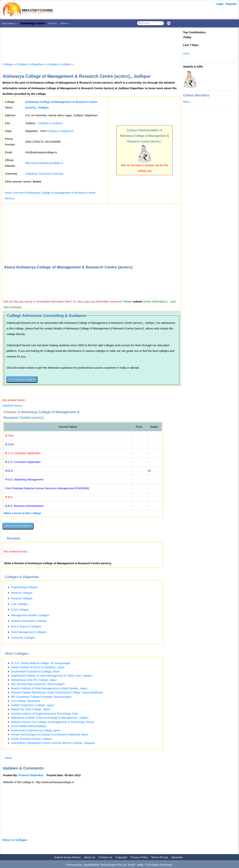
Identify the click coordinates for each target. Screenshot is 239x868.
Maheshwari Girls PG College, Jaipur (34, 680)
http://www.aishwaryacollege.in (44, 163)
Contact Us (105, 857)
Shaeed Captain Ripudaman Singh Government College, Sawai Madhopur (57, 692)
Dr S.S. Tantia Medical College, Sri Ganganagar (41, 663)
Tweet (8, 758)
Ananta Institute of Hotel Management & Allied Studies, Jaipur (49, 688)
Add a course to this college (22, 513)
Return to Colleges (15, 840)
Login (220, 4)
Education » (9, 23)
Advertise (177, 857)
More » (65, 23)
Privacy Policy (139, 857)
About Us (89, 857)
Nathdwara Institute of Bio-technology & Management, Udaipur (50, 718)
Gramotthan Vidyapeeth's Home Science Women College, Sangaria (53, 743)
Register (231, 4)
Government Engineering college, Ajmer (36, 730)
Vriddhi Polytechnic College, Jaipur (33, 705)
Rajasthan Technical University (44, 174)
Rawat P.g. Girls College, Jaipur (31, 709)
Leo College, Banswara (25, 701)
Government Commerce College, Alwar (35, 671)
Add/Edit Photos (13, 406)
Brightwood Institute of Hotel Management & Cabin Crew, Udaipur (52, 676)
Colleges (8, 64)
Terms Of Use (159, 857)
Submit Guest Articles (67, 857)
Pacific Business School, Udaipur (32, 739)
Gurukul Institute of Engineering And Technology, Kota (44, 713)
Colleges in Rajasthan (30, 64)
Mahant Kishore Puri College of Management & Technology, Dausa (52, 722)
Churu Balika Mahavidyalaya (29, 726)
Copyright (121, 857)
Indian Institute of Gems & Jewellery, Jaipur (38, 667)
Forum (53, 23)
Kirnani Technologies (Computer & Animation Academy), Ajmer (50, 734)
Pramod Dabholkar (31, 775)
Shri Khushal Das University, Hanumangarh (38, 684)
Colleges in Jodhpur (59, 64)
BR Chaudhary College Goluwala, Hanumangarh (41, 697)
